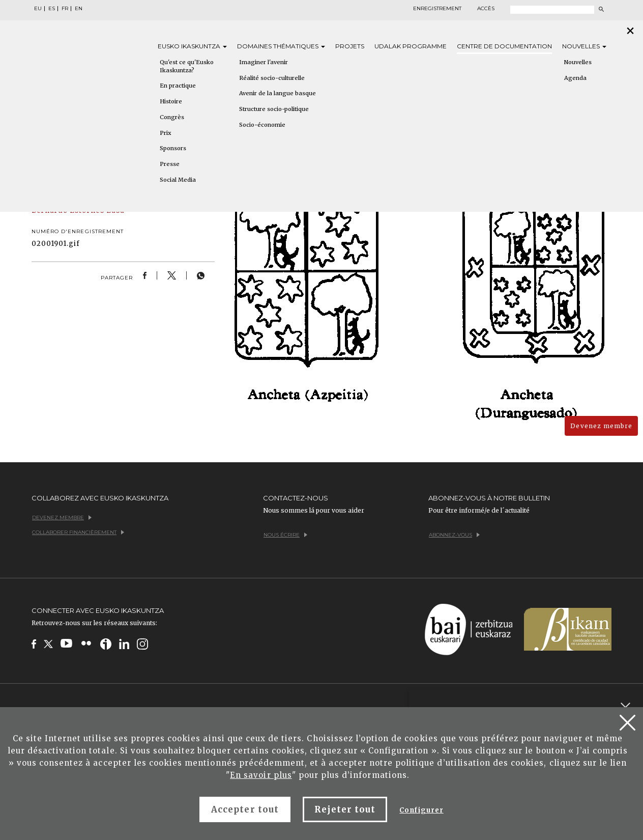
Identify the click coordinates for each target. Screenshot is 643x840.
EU (38, 9)
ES (52, 9)
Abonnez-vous (454, 535)
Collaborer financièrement (78, 532)
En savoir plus (261, 775)
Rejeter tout (345, 809)
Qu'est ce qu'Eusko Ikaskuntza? (187, 66)
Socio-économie (262, 125)
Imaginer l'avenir (264, 62)
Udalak (411, 46)
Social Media (178, 180)
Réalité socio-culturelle (272, 78)
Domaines (281, 46)
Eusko (192, 46)
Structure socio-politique (274, 109)
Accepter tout (245, 809)
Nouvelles (584, 46)
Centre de (504, 46)
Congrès (172, 117)
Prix (166, 133)
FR (65, 9)
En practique (178, 86)
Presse (170, 164)
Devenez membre (601, 426)
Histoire (171, 101)
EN (79, 9)
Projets (350, 46)
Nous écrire (285, 535)
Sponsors (173, 148)
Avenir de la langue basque (277, 93)
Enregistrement (437, 9)
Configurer (421, 810)
